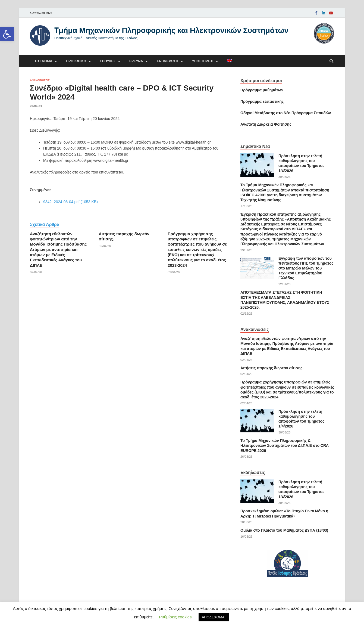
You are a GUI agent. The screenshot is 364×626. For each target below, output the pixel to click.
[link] (7, 34)
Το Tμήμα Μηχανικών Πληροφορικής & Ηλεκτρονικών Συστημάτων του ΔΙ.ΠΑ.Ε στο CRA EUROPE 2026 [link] (285, 445)
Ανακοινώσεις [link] (40, 80)
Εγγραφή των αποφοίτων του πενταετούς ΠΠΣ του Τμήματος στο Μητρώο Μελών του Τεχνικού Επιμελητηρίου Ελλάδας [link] (306, 268)
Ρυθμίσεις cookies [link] (175, 617)
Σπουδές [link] (108, 61)
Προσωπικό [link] (76, 61)
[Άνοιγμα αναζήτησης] (331, 61)
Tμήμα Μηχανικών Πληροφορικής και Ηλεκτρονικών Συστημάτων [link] (171, 30)
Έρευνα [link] (136, 61)
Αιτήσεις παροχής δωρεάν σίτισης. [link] (272, 368)
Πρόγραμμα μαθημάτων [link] (262, 90)
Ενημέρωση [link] (167, 61)
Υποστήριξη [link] (203, 61)
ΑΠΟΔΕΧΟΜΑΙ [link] (214, 617)
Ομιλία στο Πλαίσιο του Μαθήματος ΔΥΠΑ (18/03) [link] (284, 530)
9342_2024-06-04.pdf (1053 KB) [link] (70, 202)
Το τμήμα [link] (43, 61)
